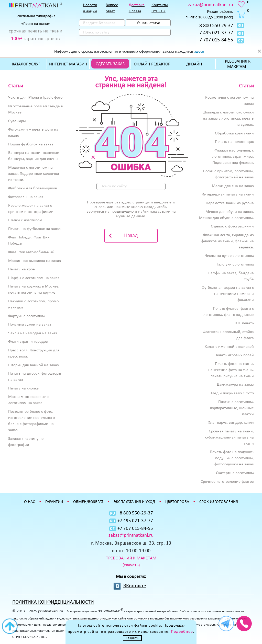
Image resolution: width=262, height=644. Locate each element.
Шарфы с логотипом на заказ (34, 278)
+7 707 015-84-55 (215, 40)
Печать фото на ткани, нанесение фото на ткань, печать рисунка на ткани (231, 370)
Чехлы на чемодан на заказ (33, 333)
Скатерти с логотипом (235, 473)
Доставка (137, 5)
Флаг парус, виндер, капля (231, 423)
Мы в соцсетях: (131, 577)
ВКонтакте (135, 586)
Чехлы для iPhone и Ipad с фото (35, 98)
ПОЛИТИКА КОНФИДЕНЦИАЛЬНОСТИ (53, 602)
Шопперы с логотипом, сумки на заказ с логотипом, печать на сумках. (228, 119)
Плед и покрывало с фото (232, 393)
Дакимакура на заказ (235, 385)
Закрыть (132, 638)
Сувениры (17, 121)
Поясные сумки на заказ (30, 325)
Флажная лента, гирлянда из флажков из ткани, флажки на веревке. (228, 241)
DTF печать (244, 323)
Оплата (135, 11)
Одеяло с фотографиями (232, 226)
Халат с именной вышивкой (229, 347)
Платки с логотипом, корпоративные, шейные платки (232, 408)
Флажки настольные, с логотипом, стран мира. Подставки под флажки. (233, 157)
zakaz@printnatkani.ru (211, 5)
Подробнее (182, 632)
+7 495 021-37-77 (215, 33)
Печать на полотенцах (234, 142)
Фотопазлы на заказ (26, 197)
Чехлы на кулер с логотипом (229, 256)
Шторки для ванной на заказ (34, 365)
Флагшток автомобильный (31, 252)
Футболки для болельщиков (33, 188)
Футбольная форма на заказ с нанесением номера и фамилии (228, 294)
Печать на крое (21, 269)
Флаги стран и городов (28, 342)
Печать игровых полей (234, 355)
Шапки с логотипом (25, 220)
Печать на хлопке (23, 388)
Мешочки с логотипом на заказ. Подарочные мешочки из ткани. (34, 174)
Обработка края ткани (234, 133)
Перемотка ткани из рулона (230, 203)
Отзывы (158, 11)
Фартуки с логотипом (26, 316)
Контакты (160, 5)
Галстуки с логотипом (235, 264)
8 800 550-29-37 (216, 26)
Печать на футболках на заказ (34, 229)
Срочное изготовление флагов (227, 482)
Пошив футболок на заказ (31, 144)
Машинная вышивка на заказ (35, 261)
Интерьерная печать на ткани (228, 194)
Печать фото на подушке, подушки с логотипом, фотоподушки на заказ (232, 458)
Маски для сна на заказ (233, 186)
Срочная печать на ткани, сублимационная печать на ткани (230, 438)
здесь (199, 52)
